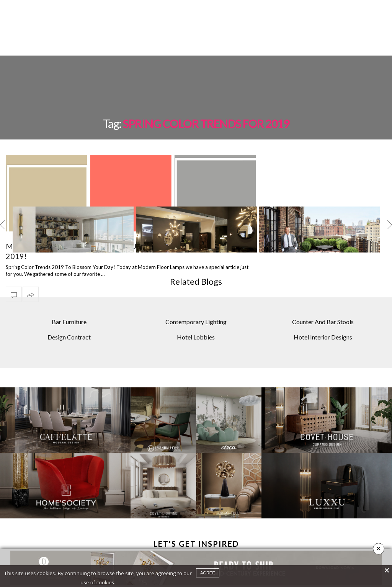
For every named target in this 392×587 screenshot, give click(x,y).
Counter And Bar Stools (323, 295)
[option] (73, 203)
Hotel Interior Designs (323, 310)
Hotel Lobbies (196, 310)
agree (208, 573)
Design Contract (69, 310)
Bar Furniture (69, 295)
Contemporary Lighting (196, 295)
